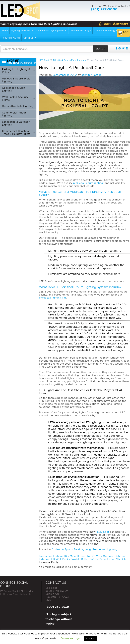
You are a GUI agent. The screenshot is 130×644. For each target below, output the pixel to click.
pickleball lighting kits (53, 298)
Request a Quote (11, 38)
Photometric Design (80, 31)
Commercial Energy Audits (108, 31)
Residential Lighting (105, 549)
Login (107, 24)
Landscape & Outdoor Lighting (18, 123)
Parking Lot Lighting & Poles (18, 71)
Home (5, 31)
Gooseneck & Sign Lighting (18, 89)
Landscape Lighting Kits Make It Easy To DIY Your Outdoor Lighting (82, 556)
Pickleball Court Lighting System (84, 287)
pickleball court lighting (88, 183)
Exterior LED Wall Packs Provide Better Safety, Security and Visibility (83, 559)
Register (122, 24)
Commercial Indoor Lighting (18, 114)
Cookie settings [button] (70, 638)
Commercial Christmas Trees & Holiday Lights (18, 132)
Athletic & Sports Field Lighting (71, 549)
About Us (30, 38)
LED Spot (103, 532)
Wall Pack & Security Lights (18, 98)
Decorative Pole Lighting (18, 106)
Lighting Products (22, 31)
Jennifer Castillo (92, 75)
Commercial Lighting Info (52, 31)
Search (101, 49)
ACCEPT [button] (91, 638)
